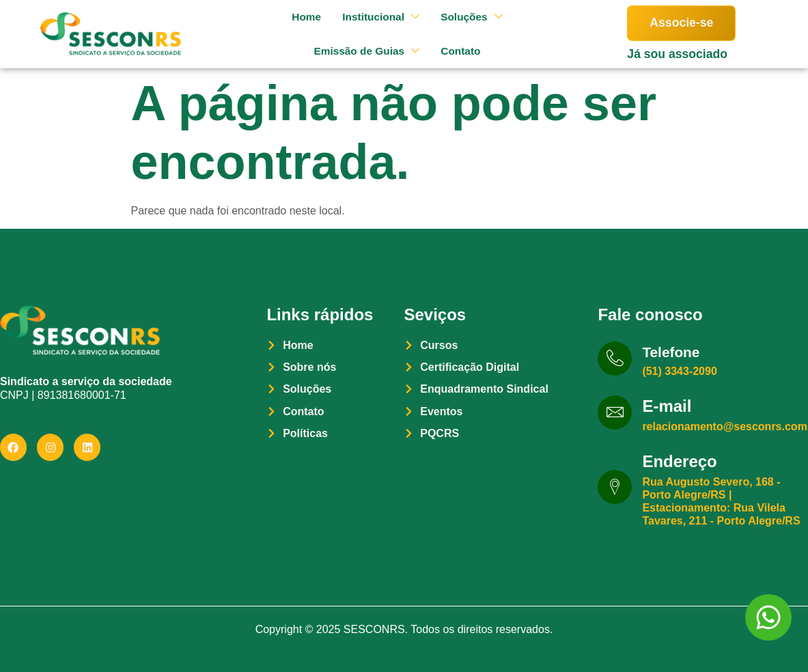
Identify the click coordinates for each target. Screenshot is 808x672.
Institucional (376, 17)
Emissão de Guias (361, 51)
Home (300, 17)
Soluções (470, 17)
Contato (458, 51)
